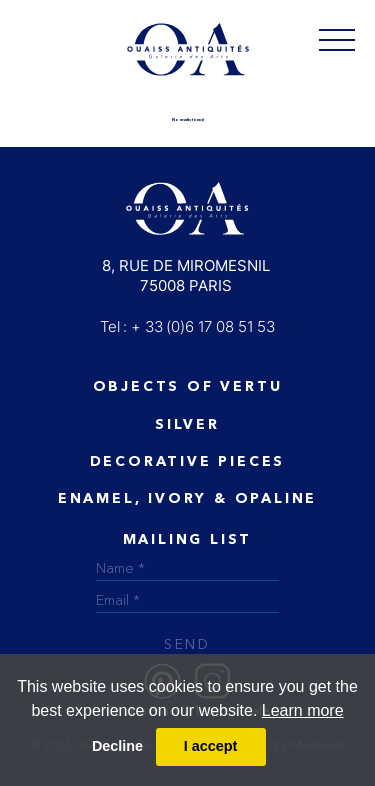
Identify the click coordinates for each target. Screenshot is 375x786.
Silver (187, 425)
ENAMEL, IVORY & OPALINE (187, 499)
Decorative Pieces (188, 462)
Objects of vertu (188, 387)
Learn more (303, 710)
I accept (211, 746)
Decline (117, 746)
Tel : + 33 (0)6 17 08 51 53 (187, 326)
